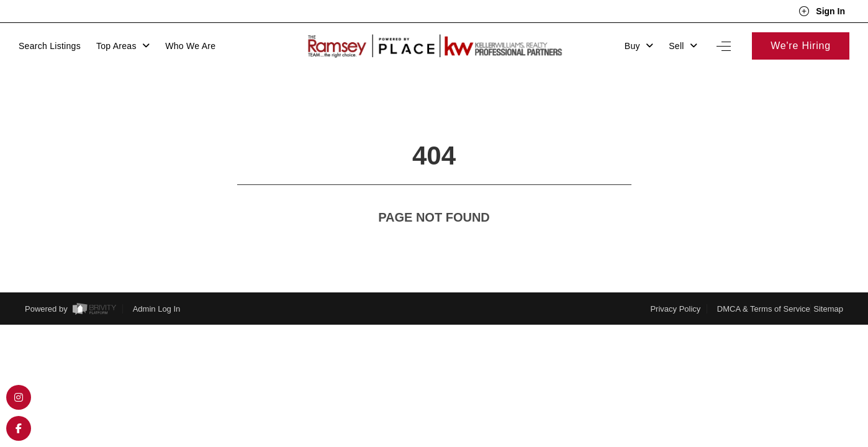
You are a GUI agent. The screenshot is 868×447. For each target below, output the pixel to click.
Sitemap (828, 286)
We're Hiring (801, 46)
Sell (683, 46)
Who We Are (190, 46)
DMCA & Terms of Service (764, 286)
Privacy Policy (675, 286)
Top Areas (123, 46)
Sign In (822, 11)
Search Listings (50, 46)
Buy (639, 46)
